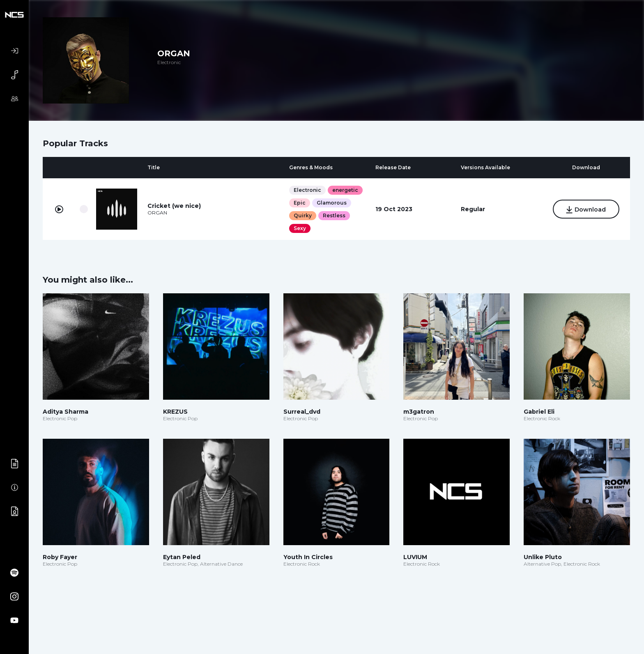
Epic (300, 203)
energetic (345, 190)
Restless (334, 215)
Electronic (307, 190)
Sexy (300, 228)
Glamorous (332, 203)
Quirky (303, 215)
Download (586, 210)
